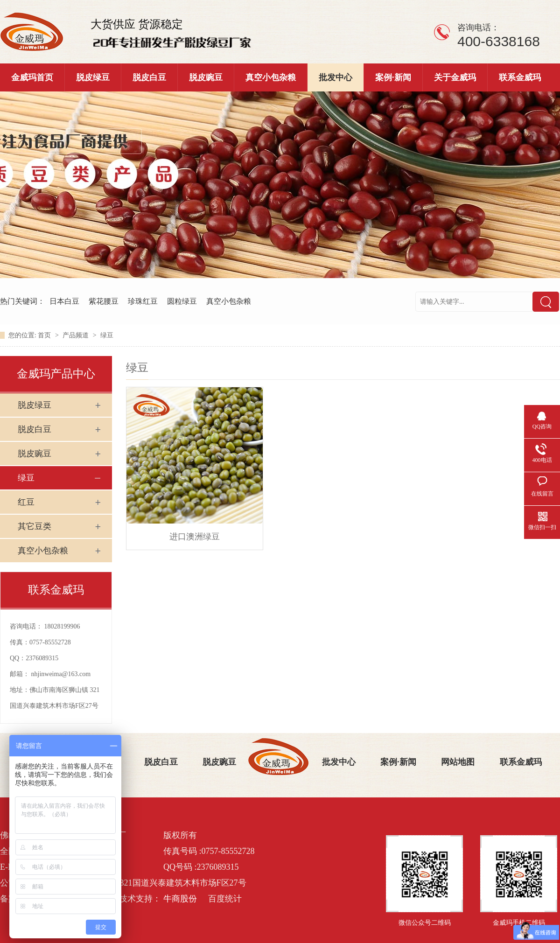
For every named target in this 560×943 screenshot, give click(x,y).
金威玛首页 (32, 77)
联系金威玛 (520, 77)
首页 (45, 335)
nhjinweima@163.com (61, 674)
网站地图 (458, 762)
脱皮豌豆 (206, 77)
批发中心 (336, 77)
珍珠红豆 (143, 301)
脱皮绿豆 (93, 77)
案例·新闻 (393, 77)
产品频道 (77, 335)
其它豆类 (35, 526)
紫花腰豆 (104, 301)
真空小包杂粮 (271, 77)
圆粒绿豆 (182, 301)
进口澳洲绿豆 (195, 537)
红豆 (26, 502)
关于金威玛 (455, 77)
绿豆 (107, 335)
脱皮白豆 (149, 77)
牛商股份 (180, 899)
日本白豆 (64, 301)
